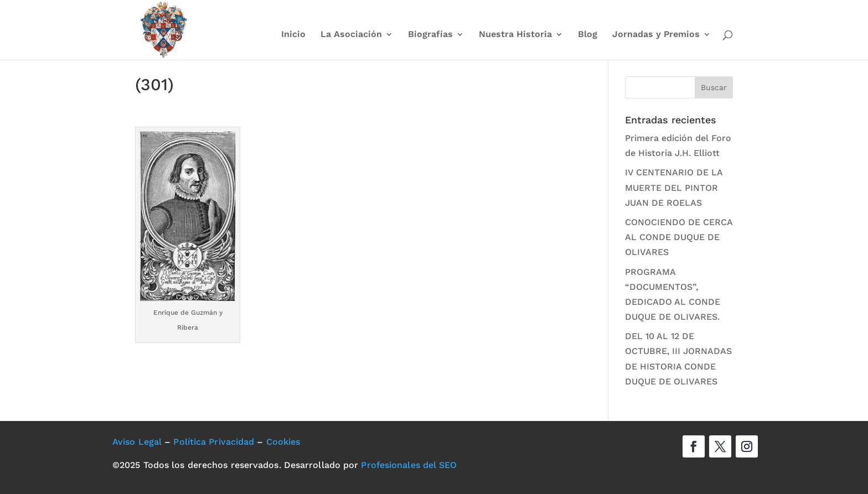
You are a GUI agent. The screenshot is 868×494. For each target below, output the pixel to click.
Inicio (293, 35)
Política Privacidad (214, 442)
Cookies (283, 442)
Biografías (430, 35)
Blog (588, 35)
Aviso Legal (137, 442)
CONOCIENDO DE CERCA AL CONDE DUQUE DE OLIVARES (679, 237)
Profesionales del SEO (409, 465)
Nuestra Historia (515, 35)
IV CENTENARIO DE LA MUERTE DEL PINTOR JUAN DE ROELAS (674, 187)
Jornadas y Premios (656, 35)
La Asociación (351, 35)
